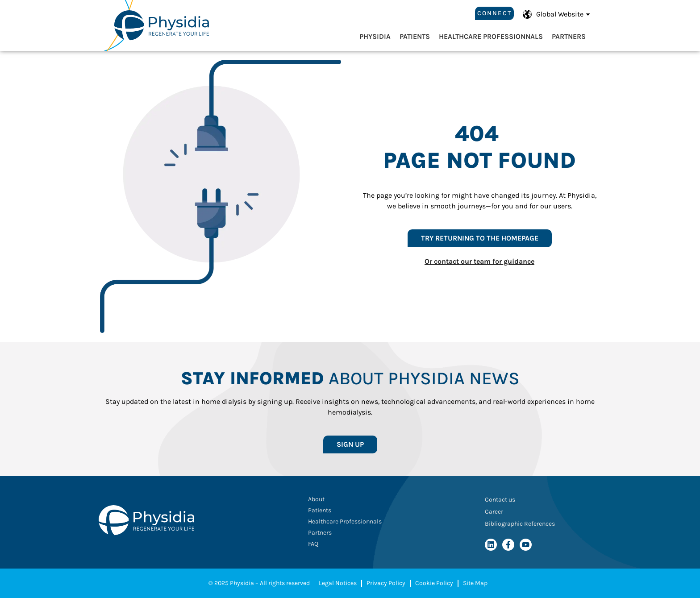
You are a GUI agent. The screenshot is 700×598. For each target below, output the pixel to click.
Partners (569, 36)
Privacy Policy (386, 583)
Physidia (375, 36)
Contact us (500, 500)
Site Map (475, 583)
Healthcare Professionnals (491, 36)
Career (494, 512)
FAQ (313, 544)
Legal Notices (338, 583)
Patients (415, 36)
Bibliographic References (520, 524)
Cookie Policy (434, 583)
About (316, 499)
